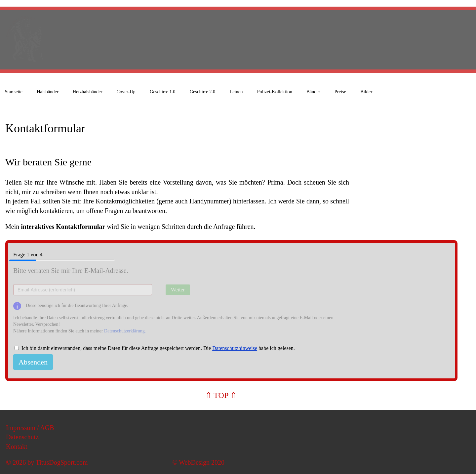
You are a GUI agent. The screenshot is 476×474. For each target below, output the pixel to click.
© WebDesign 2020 (198, 462)
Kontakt (17, 447)
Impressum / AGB (30, 428)
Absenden (33, 362)
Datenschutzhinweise (235, 348)
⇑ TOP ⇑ (221, 395)
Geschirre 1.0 (163, 92)
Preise (340, 92)
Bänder (313, 92)
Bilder (366, 92)
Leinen (236, 92)
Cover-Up (126, 92)
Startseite (14, 92)
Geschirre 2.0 (203, 92)
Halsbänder (48, 92)
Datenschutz (22, 437)
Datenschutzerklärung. (125, 331)
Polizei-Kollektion (275, 92)
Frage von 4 (64, 255)
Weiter (178, 290)
